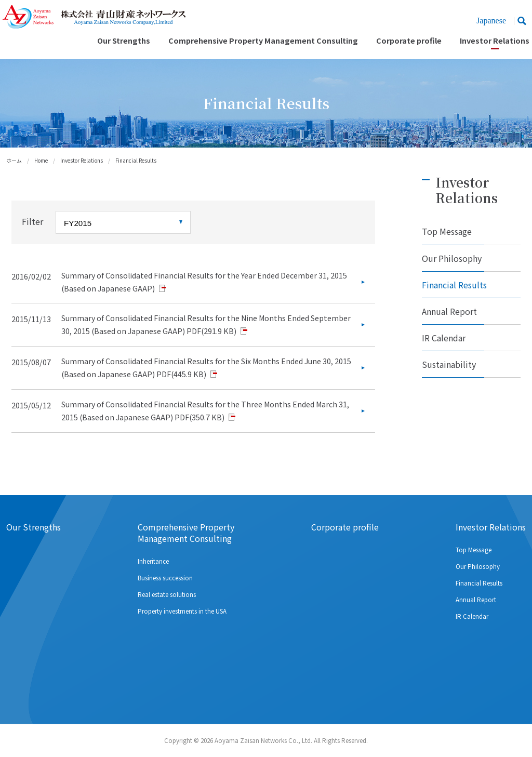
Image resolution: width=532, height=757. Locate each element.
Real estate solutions (167, 594)
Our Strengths (124, 41)
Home (41, 161)
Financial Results (454, 285)
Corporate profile (409, 41)
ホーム (14, 161)
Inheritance (153, 561)
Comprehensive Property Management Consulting (263, 41)
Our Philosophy (452, 258)
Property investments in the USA (182, 611)
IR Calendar (444, 338)
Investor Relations (495, 41)
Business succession (165, 578)
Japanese (491, 21)
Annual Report (449, 311)
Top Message (447, 231)
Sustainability (449, 364)
